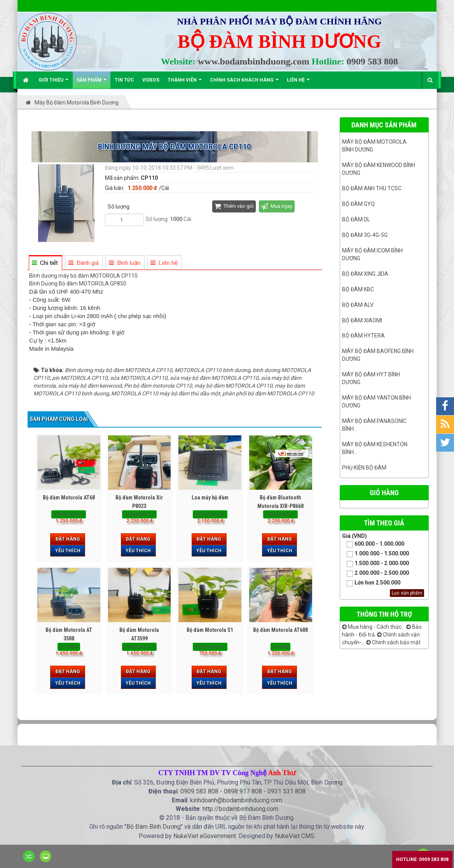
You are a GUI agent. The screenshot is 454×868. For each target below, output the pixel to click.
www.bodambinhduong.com (254, 61)
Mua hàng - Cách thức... (374, 627)
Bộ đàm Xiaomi (362, 320)
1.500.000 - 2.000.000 (375, 564)
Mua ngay (277, 206)
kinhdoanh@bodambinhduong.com (236, 800)
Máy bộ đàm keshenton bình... (375, 448)
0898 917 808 (243, 791)
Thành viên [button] (185, 83)
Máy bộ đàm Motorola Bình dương (374, 146)
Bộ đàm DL (356, 219)
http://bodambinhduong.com (240, 809)
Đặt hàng (68, 539)
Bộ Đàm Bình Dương (154, 827)
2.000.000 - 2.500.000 (375, 573)
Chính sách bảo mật (393, 642)
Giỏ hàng (384, 493)
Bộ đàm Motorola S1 (210, 630)
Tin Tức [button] (124, 80)
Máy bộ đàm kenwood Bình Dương (379, 169)
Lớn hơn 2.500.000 (371, 583)
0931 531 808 (286, 791)
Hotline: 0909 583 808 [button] (422, 859)
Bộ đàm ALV (358, 305)
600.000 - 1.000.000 (373, 544)
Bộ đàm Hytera (363, 336)
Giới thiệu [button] (53, 83)
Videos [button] (151, 80)
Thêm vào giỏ (234, 206)
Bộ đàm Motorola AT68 (69, 497)
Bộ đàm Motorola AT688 (280, 630)
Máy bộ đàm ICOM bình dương (372, 254)
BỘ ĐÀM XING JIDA (365, 274)
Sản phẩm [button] (92, 83)
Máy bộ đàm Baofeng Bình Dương (378, 355)
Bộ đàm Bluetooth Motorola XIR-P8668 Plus (280, 506)
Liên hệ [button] (298, 83)
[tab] (45, 263)
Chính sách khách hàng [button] (244, 83)
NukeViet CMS (295, 836)
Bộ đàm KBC (358, 289)
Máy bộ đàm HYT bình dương (371, 378)
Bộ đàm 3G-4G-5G (365, 235)
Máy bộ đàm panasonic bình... (374, 425)
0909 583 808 (372, 61)
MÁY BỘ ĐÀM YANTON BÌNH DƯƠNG (376, 402)
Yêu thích (68, 551)
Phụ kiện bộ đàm (364, 468)
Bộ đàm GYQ (358, 204)
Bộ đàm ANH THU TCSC (372, 188)
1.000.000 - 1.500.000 (375, 554)
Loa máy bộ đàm (210, 497)
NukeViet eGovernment (205, 836)
